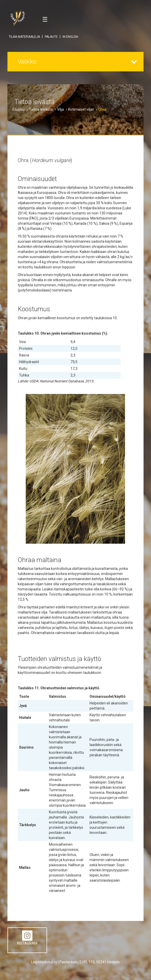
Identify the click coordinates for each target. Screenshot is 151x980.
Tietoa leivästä (41, 109)
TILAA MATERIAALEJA (24, 37)
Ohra (102, 109)
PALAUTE (51, 37)
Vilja (60, 109)
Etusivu (19, 109)
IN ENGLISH (70, 37)
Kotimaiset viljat (81, 109)
